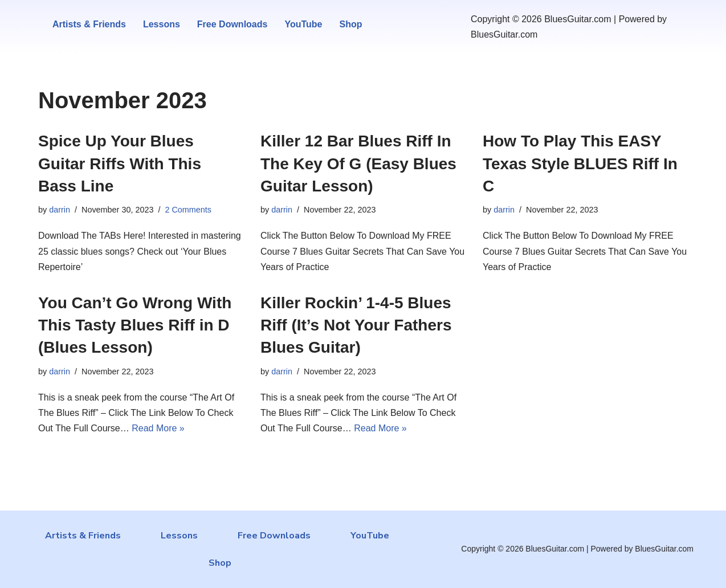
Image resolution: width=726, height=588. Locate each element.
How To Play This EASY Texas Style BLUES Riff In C (580, 163)
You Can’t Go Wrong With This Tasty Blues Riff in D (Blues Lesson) (135, 325)
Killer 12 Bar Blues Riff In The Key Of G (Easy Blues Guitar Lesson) (358, 163)
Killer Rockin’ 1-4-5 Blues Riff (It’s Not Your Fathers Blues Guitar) (356, 325)
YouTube (303, 24)
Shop (350, 24)
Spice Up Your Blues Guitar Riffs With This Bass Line (120, 163)
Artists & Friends (89, 24)
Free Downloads (233, 24)
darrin (60, 210)
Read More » (158, 428)
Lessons (162, 24)
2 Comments (188, 210)
